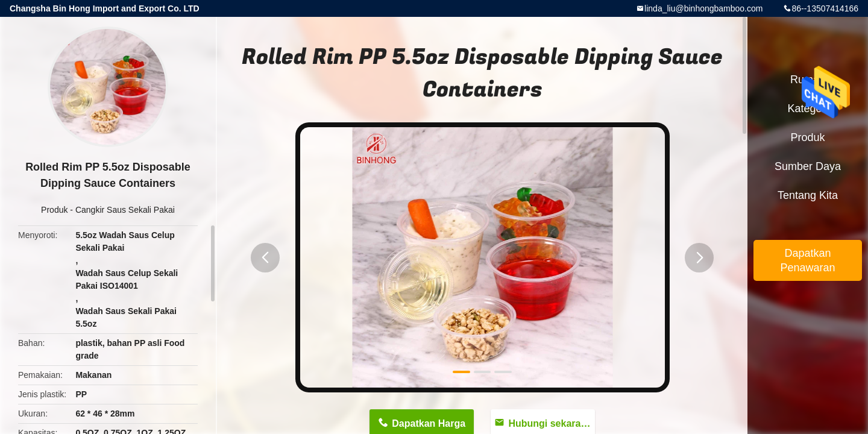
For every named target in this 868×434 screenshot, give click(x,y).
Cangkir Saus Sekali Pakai (125, 210)
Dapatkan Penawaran (807, 260)
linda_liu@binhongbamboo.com (703, 8)
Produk (54, 210)
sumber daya (808, 166)
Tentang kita (808, 195)
